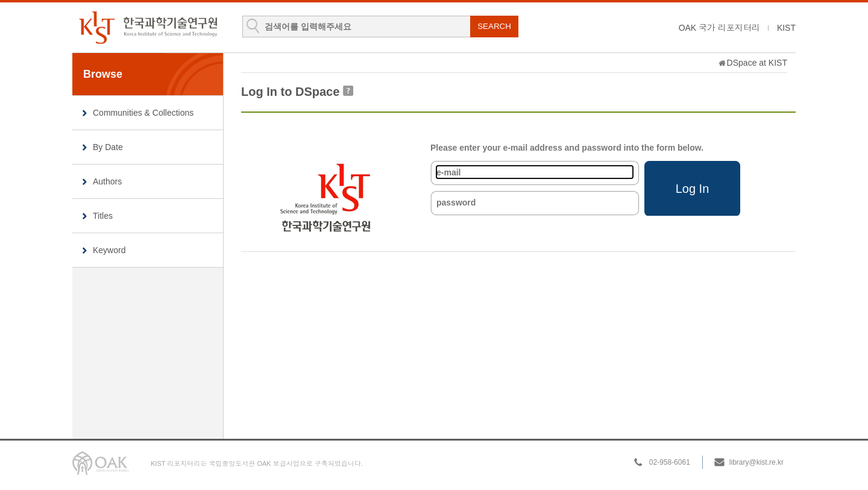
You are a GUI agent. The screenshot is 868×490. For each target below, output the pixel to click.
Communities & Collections (143, 113)
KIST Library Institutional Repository (148, 27)
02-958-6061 (670, 462)
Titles (103, 216)
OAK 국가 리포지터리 (719, 28)
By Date (108, 147)
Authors (107, 181)
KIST (786, 28)
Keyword (109, 250)
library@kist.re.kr (756, 462)
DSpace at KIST (757, 63)
